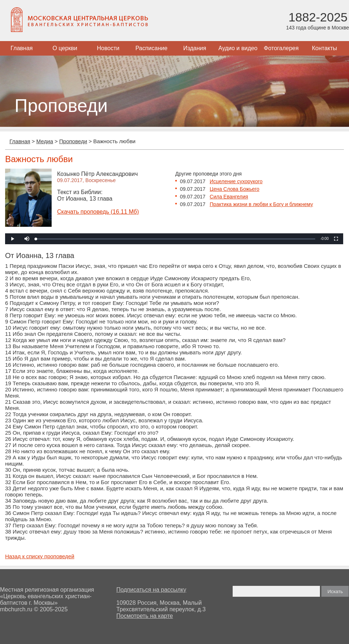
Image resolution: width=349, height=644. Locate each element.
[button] (27, 239)
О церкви (65, 48)
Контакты (324, 48)
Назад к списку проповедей (40, 556)
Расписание (151, 48)
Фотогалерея (281, 48)
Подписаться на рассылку (151, 590)
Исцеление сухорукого (236, 181)
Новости (108, 48)
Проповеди (73, 141)
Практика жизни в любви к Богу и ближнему (261, 204)
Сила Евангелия (229, 197)
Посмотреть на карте (145, 616)
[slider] (176, 239)
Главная (22, 48)
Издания (195, 48)
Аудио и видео (238, 48)
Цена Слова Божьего (235, 189)
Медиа (45, 141)
